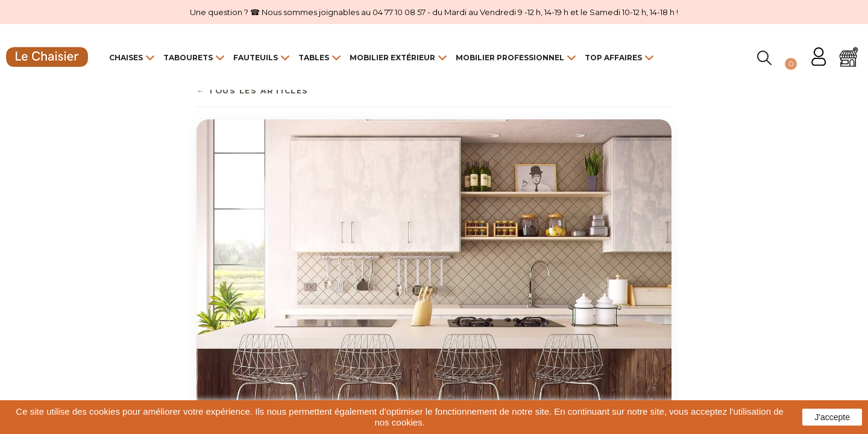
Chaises (126, 58)
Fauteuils (256, 58)
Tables (314, 58)
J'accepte (832, 417)
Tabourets (188, 58)
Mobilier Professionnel (510, 58)
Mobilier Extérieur (392, 58)
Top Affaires (613, 58)
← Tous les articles (253, 91)
